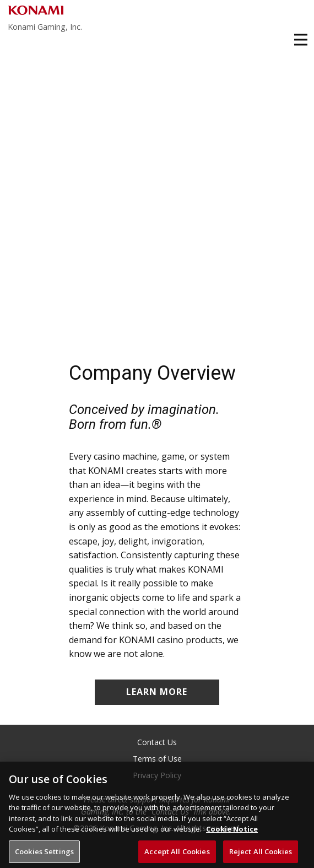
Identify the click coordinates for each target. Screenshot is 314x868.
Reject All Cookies (261, 855)
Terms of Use (157, 759)
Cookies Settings (44, 855)
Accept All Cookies (177, 855)
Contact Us (157, 742)
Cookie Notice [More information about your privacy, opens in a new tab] (232, 832)
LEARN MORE (157, 692)
